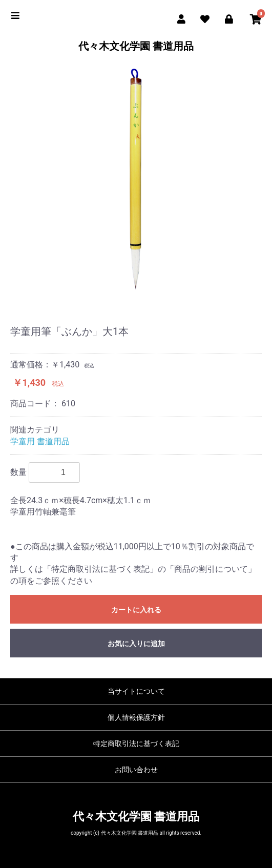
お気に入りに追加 (136, 644)
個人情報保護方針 (136, 717)
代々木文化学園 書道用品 (136, 46)
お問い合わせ (136, 770)
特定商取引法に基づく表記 (136, 743)
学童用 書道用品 (40, 441)
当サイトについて (136, 691)
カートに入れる (136, 610)
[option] (136, 183)
